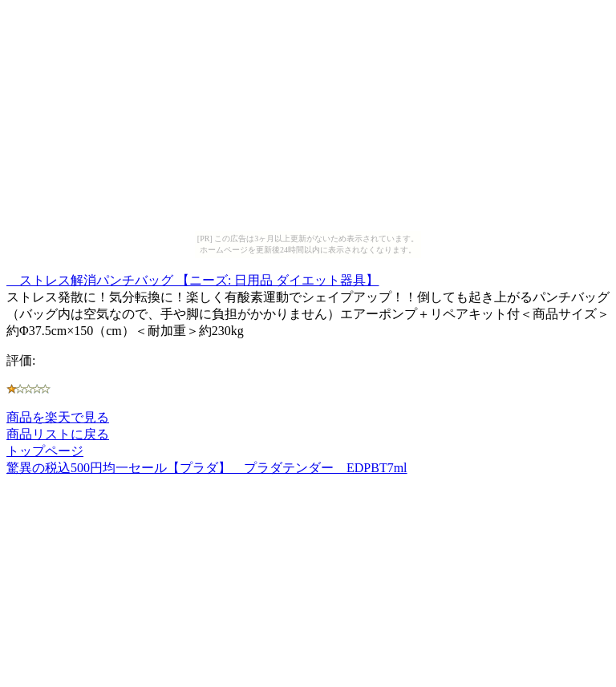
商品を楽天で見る (58, 417)
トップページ (45, 451)
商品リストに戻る (58, 434)
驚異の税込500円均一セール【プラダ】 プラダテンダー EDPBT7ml (207, 468)
